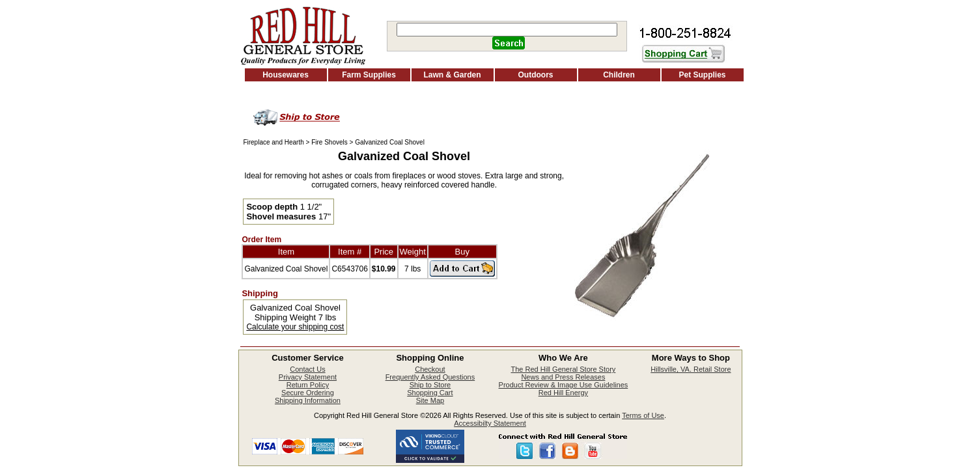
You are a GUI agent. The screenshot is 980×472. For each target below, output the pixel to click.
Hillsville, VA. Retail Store (691, 369)
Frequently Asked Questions (430, 377)
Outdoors (536, 75)
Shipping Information (308, 400)
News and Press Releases (563, 377)
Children (619, 75)
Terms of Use (643, 415)
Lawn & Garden (452, 75)
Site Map (430, 400)
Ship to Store (430, 385)
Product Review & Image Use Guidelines (564, 385)
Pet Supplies (702, 75)
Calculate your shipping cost (295, 327)
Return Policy (308, 385)
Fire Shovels (329, 142)
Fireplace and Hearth (273, 142)
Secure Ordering (308, 393)
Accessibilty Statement (490, 423)
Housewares (286, 75)
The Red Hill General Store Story (564, 369)
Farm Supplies (369, 75)
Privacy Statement (308, 377)
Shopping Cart (430, 393)
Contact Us (307, 369)
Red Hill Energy (563, 393)
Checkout (430, 369)
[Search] (507, 30)
